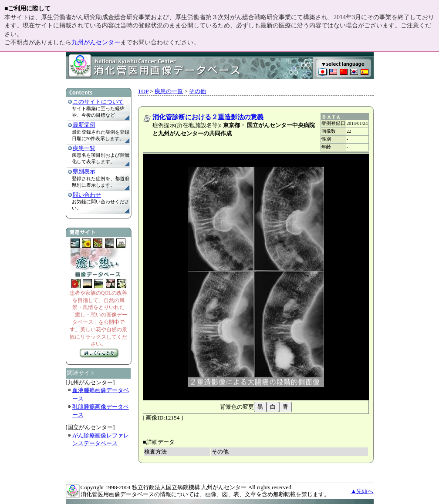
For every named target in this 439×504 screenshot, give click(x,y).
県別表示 (84, 171)
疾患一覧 (84, 148)
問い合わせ (87, 195)
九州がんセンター (96, 42)
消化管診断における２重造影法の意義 (208, 117)
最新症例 (84, 125)
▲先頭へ (362, 491)
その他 (198, 91)
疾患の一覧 (169, 91)
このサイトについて (98, 102)
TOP (143, 91)
